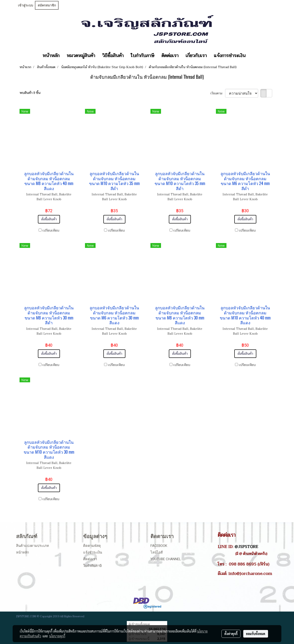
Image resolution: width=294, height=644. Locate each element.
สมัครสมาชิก (47, 5)
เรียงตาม (218, 93)
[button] (253, 56)
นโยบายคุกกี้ (57, 636)
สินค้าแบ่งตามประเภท (33, 546)
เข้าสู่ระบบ (25, 5)
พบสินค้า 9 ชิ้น (30, 93)
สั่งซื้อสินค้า (49, 219)
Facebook (159, 546)
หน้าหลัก (51, 56)
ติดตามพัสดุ (92, 546)
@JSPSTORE (246, 547)
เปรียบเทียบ (51, 231)
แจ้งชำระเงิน (93, 552)
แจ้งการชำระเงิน (230, 56)
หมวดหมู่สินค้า (81, 56)
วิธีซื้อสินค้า (113, 56)
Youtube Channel (166, 559)
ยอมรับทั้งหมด (256, 634)
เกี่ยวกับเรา (196, 56)
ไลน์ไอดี (157, 552)
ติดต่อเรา (170, 56)
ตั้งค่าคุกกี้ (231, 634)
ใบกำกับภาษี (143, 56)
